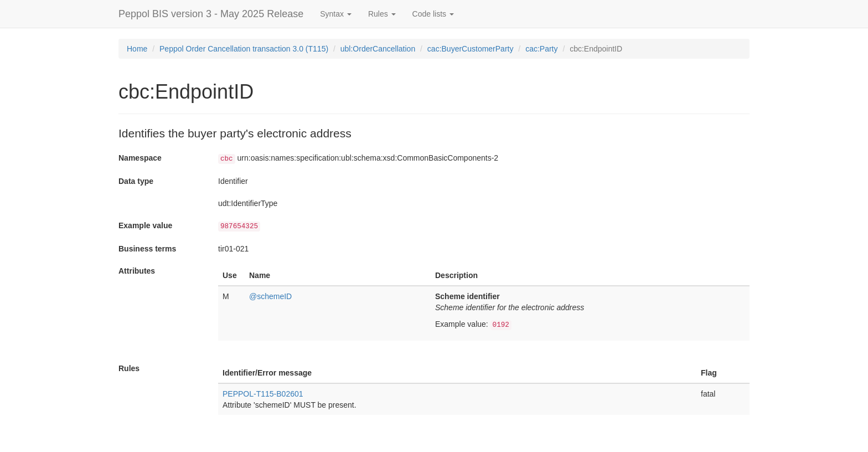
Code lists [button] (433, 14)
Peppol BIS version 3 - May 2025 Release (211, 14)
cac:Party (541, 49)
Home (137, 49)
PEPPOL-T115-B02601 (263, 394)
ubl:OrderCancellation (378, 49)
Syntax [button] (336, 14)
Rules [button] (382, 14)
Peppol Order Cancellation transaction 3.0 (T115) (244, 49)
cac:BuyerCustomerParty (471, 49)
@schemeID (270, 296)
